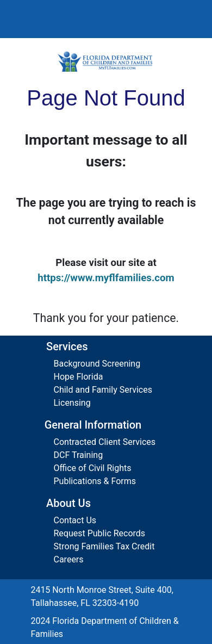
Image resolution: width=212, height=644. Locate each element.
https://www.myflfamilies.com (106, 278)
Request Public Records (100, 533)
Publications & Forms (95, 481)
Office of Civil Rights (93, 468)
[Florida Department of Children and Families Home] (106, 61)
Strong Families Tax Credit (104, 546)
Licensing (72, 403)
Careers (69, 559)
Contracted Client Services (105, 442)
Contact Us (75, 520)
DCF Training (79, 455)
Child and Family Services (103, 390)
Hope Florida (79, 377)
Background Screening (97, 364)
